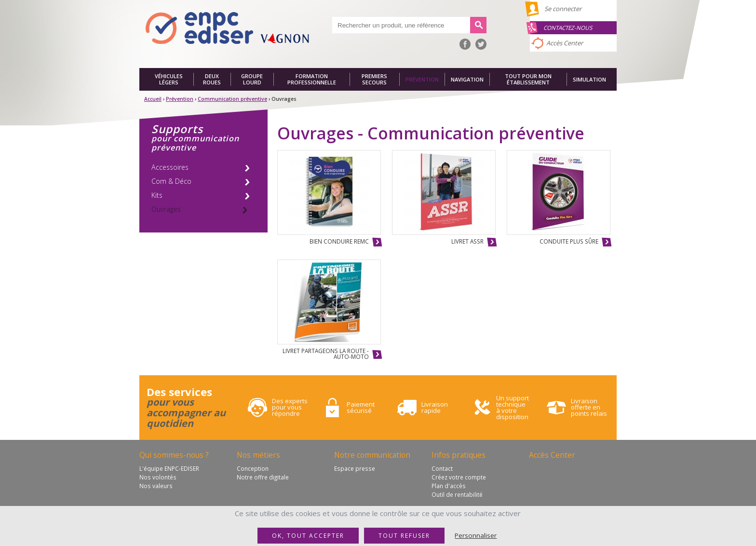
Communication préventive (232, 99)
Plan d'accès (449, 486)
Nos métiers (258, 455)
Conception (253, 468)
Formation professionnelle (312, 79)
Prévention (422, 79)
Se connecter (563, 9)
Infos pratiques (459, 455)
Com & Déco (171, 181)
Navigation (467, 79)
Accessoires (170, 167)
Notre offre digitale (263, 477)
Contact (442, 468)
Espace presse (355, 468)
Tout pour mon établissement (528, 79)
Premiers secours (374, 79)
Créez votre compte (459, 477)
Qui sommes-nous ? (174, 455)
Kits (157, 195)
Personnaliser (476, 535)
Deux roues (212, 79)
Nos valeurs (156, 486)
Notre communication (372, 455)
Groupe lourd (252, 79)
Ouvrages (166, 209)
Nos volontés (158, 477)
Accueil (153, 99)
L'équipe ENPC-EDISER (169, 468)
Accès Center (565, 43)
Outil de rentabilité (457, 494)
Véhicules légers (169, 79)
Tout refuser (404, 536)
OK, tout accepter (308, 536)
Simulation (589, 79)
